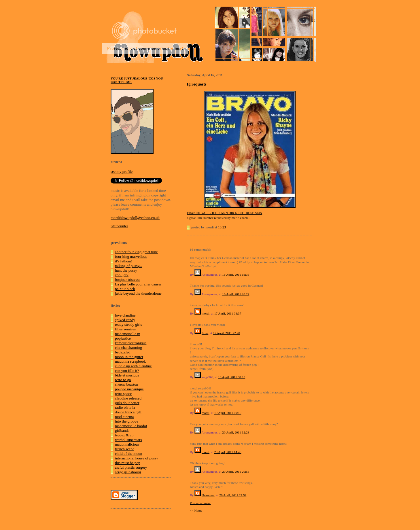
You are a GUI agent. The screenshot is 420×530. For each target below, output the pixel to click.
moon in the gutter (129, 357)
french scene (125, 449)
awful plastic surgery (131, 467)
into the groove (127, 421)
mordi (206, 313)
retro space (123, 394)
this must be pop (128, 463)
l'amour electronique (131, 343)
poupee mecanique (129, 389)
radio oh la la (125, 407)
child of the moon (128, 454)
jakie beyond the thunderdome (138, 293)
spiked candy (125, 320)
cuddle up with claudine (133, 366)
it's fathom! (124, 261)
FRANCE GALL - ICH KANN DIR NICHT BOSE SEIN (225, 213)
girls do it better (127, 403)
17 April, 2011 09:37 (228, 313)
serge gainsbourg (128, 472)
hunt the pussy (126, 270)
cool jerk (122, 275)
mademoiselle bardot (131, 426)
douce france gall (128, 412)
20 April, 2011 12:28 (236, 432)
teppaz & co (124, 435)
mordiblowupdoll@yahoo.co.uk (135, 218)
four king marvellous (131, 257)
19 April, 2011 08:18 (232, 377)
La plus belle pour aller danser (138, 284)
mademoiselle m (128, 334)
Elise (205, 333)
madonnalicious (127, 444)
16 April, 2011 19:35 (236, 275)
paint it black (125, 289)
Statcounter (119, 226)
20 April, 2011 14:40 (228, 452)
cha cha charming (128, 348)
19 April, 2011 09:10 (228, 413)
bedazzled (123, 352)
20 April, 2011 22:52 (233, 495)
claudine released (128, 398)
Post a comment (200, 503)
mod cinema (124, 417)
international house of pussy (137, 458)
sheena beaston (126, 384)
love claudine (125, 315)
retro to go (123, 380)
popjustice (123, 338)
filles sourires (125, 329)
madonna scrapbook (130, 361)
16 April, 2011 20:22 (236, 294)
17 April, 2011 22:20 (226, 333)
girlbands (122, 430)
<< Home (196, 510)
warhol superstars (128, 440)
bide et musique (127, 375)
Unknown (208, 495)
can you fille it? (127, 371)
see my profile (122, 172)
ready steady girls (128, 324)
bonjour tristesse (128, 280)
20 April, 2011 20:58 (236, 472)
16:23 (222, 227)
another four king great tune (136, 252)
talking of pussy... (128, 266)
